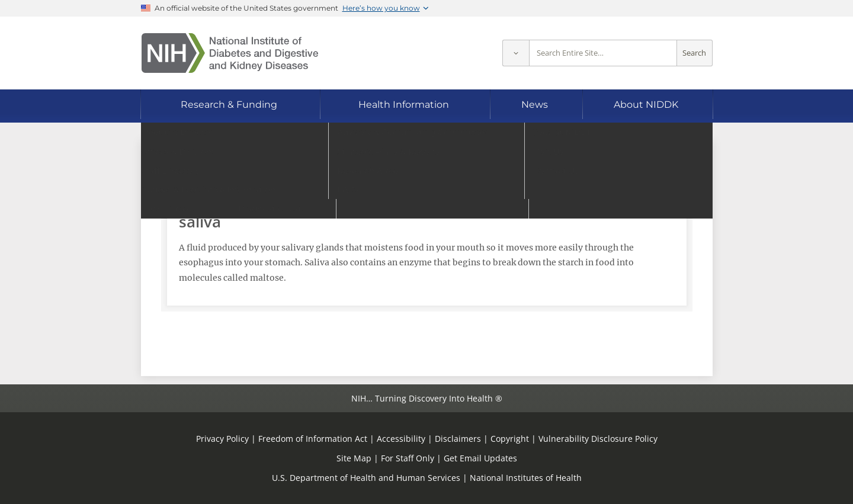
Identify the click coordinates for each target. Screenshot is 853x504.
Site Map (354, 458)
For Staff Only (408, 458)
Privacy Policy (222, 439)
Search (694, 53)
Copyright (510, 439)
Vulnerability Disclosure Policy (598, 439)
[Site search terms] (603, 53)
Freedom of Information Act (313, 439)
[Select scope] (516, 53)
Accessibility (401, 439)
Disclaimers (458, 439)
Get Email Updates (480, 458)
